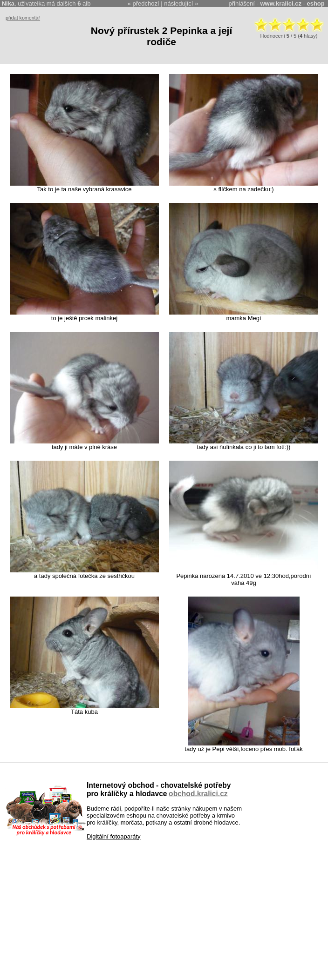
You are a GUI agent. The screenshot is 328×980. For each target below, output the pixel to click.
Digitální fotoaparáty (114, 836)
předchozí (146, 3)
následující (178, 3)
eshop (315, 3)
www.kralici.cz (281, 3)
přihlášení (242, 3)
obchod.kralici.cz (198, 794)
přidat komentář (23, 18)
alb (84, 3)
